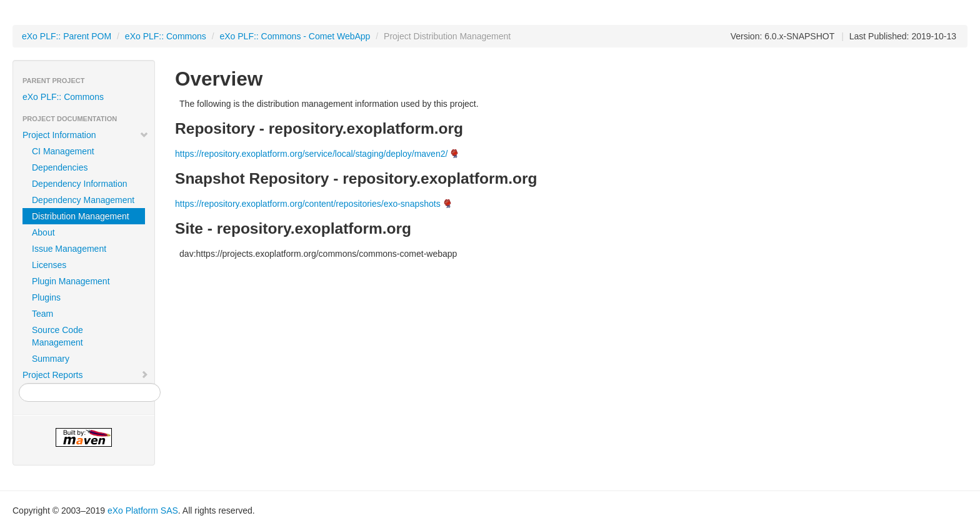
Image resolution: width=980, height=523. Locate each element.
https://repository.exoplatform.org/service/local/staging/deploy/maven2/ (311, 154)
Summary (51, 359)
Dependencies (60, 167)
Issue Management (69, 249)
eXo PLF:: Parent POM (67, 36)
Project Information (86, 135)
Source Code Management (57, 336)
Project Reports (86, 375)
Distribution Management (81, 216)
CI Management (63, 151)
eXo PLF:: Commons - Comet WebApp (295, 36)
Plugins (46, 297)
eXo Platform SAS (143, 511)
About (43, 232)
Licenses (49, 265)
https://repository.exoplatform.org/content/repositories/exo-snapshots (308, 204)
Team (42, 314)
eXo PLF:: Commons (166, 36)
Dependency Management (83, 200)
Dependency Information (80, 184)
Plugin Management (71, 281)
